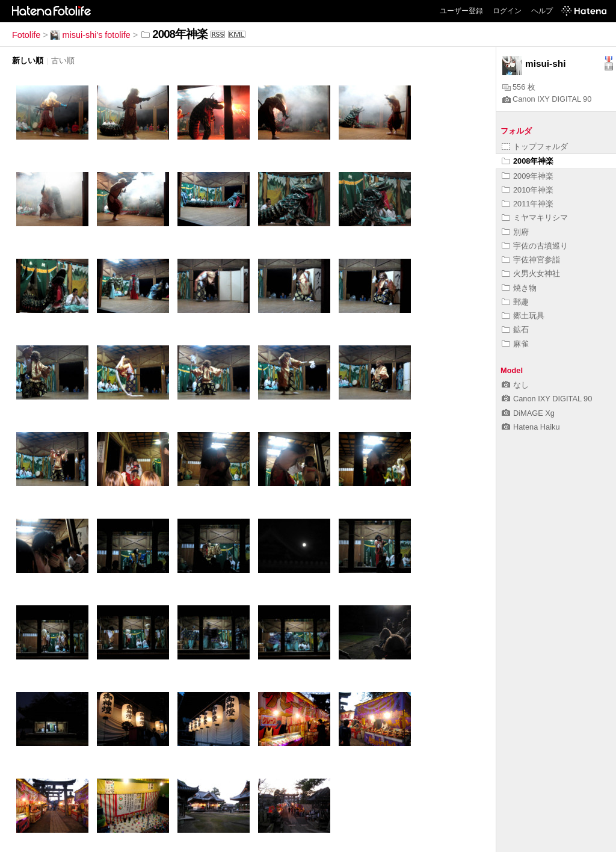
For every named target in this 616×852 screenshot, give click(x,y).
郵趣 (515, 302)
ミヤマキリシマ (535, 218)
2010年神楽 (528, 190)
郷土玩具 (523, 316)
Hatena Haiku (531, 427)
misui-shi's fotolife (91, 35)
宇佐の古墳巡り (535, 246)
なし (515, 385)
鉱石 (515, 329)
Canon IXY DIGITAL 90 (547, 99)
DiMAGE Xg (528, 413)
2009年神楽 (528, 176)
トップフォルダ (535, 147)
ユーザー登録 (461, 11)
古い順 (63, 60)
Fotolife (26, 35)
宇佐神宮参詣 (531, 260)
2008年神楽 (528, 161)
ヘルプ (542, 11)
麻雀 (515, 344)
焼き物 (519, 288)
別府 (515, 232)
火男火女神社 (531, 273)
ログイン (507, 11)
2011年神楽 (528, 204)
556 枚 (519, 87)
